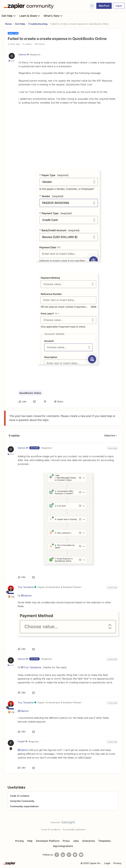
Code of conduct (20, 796)
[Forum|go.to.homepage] (30, 6)
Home (8, 24)
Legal (107, 863)
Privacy (117, 863)
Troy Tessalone (26, 587)
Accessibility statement (74, 830)
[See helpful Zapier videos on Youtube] (81, 855)
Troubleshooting (38, 24)
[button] (104, 6)
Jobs (76, 841)
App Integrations (63, 846)
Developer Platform (48, 841)
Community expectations (24, 806)
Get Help (9, 16)
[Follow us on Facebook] (57, 855)
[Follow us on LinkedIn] (63, 855)
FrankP (21, 742)
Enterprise (89, 841)
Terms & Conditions (51, 830)
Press (66, 841)
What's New (53, 16)
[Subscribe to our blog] (69, 855)
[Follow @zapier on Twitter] (75, 855)
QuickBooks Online (30, 393)
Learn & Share (30, 16)
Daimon (23, 55)
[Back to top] (123, 825)
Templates (104, 841)
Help (30, 841)
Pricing (19, 841)
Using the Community (22, 801)
